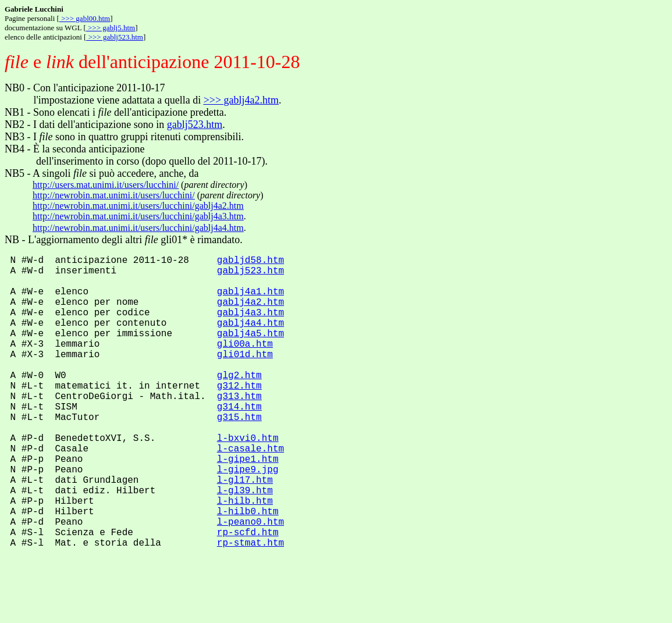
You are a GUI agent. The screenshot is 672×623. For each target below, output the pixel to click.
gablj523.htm (195, 124)
